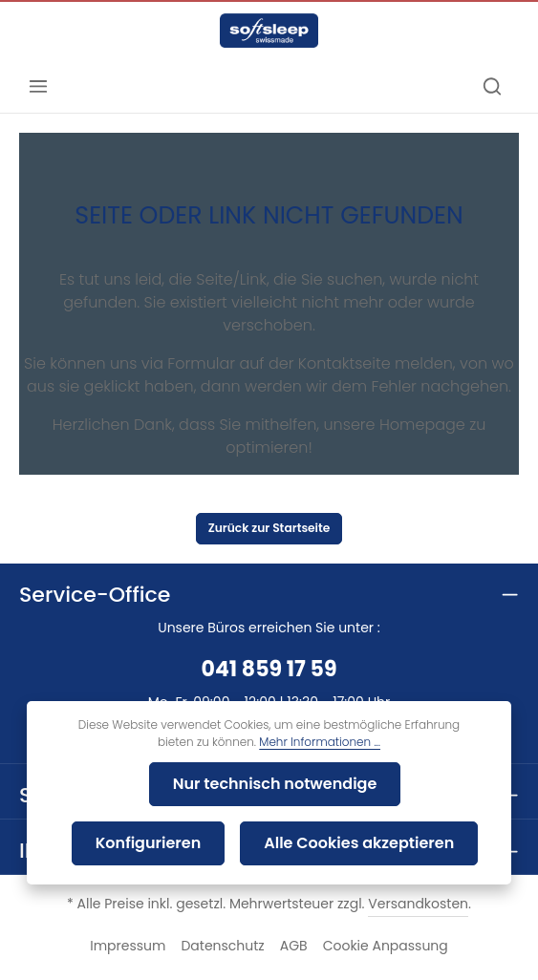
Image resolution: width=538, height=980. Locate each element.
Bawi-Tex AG (301, 953)
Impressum (139, 911)
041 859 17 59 (269, 635)
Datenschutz (225, 911)
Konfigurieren (402, 784)
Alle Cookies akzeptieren (275, 843)
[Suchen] (492, 86)
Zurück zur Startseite (269, 482)
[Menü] (38, 86)
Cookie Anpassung (376, 911)
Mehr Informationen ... (291, 742)
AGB (291, 911)
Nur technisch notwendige (193, 784)
